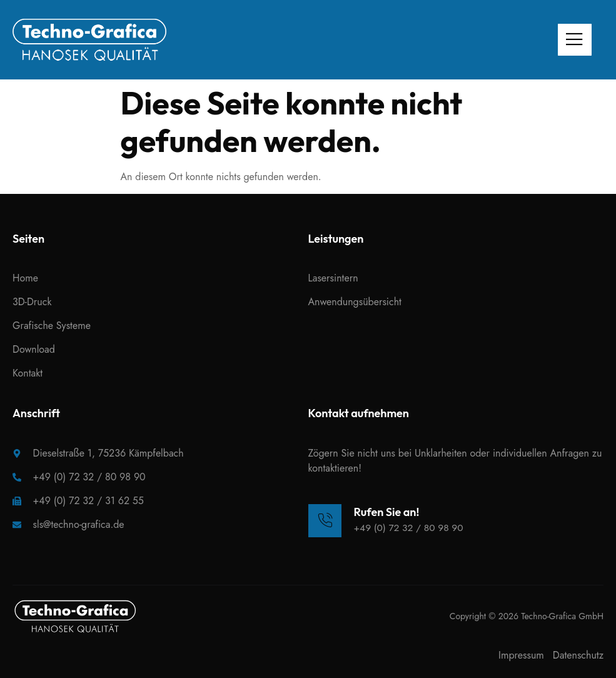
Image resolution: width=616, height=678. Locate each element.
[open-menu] (573, 40)
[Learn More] (387, 520)
